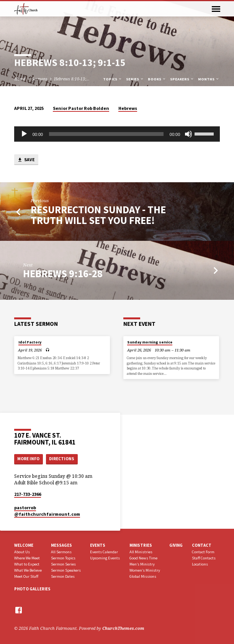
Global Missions (143, 576)
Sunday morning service (150, 342)
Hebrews (128, 108)
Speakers (182, 79)
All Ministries (141, 552)
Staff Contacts (204, 558)
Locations (200, 564)
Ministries (141, 545)
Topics (113, 79)
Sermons (40, 79)
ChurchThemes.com (123, 628)
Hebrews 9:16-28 (63, 274)
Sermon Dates (63, 576)
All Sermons (61, 552)
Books (157, 79)
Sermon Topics (63, 558)
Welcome (24, 545)
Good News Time (143, 558)
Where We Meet (27, 558)
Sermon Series (63, 564)
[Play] (24, 134)
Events (98, 545)
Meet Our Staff (26, 576)
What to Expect (27, 564)
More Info (28, 459)
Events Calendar (104, 552)
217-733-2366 (28, 494)
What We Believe (28, 570)
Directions (62, 459)
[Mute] (188, 134)
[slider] (106, 134)
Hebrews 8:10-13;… (72, 79)
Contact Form (203, 552)
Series (135, 79)
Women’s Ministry (145, 570)
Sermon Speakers (66, 570)
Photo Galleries (32, 589)
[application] (117, 134)
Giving (176, 545)
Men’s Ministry (142, 564)
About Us (22, 552)
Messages (61, 545)
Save (26, 160)
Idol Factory (30, 342)
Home (20, 79)
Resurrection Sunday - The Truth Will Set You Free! (98, 215)
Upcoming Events (105, 558)
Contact (202, 545)
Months (209, 79)
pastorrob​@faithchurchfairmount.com (47, 511)
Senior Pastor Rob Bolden (81, 108)
